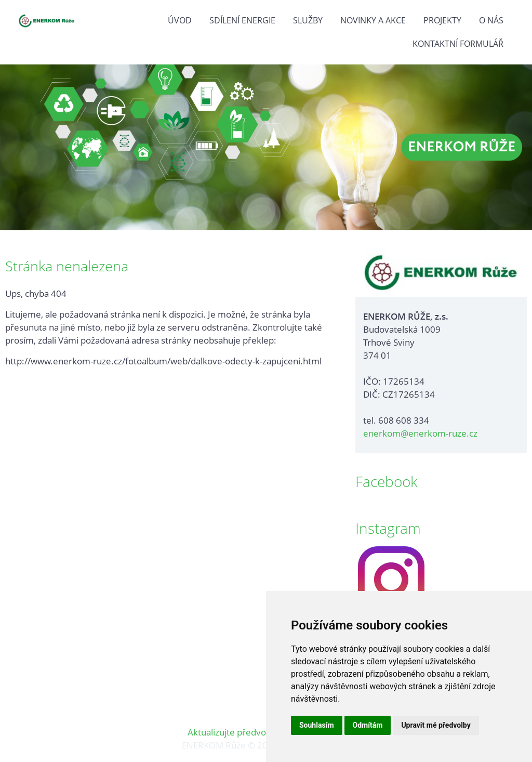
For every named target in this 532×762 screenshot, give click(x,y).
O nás (491, 20)
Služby (308, 20)
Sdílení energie (242, 20)
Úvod (180, 20)
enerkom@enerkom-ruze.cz (420, 433)
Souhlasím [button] (317, 725)
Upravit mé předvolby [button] (436, 725)
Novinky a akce (373, 20)
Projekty (442, 20)
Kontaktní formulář (458, 44)
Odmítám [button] (368, 725)
